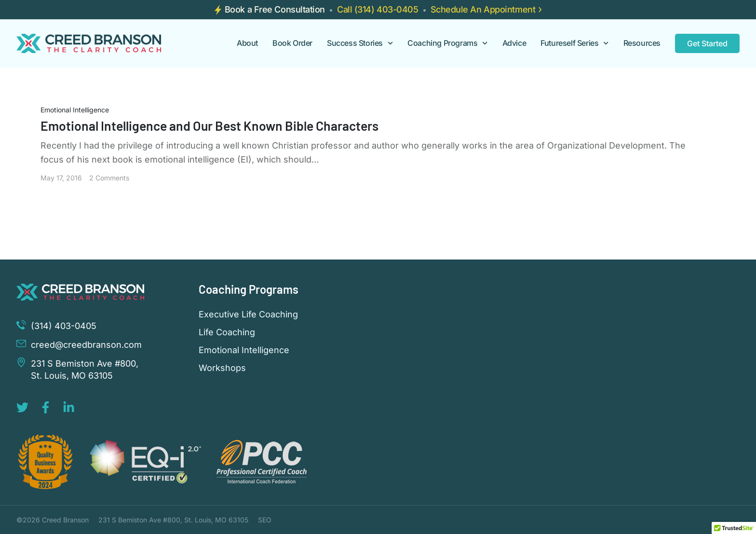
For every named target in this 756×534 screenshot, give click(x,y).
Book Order (292, 43)
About (247, 43)
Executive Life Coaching (248, 315)
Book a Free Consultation (275, 9)
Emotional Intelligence (75, 110)
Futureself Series (574, 43)
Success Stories (360, 43)
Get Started (707, 43)
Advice (514, 43)
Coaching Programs (447, 43)
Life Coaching (227, 332)
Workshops (222, 368)
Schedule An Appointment (483, 9)
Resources (642, 43)
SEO (265, 520)
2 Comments (109, 178)
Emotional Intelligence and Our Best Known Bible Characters (211, 125)
